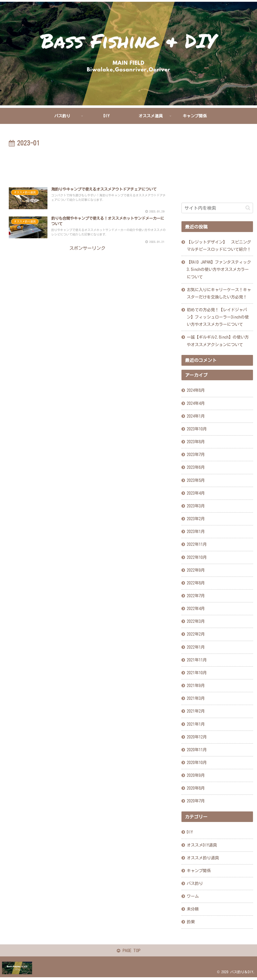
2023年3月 (196, 506)
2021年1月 (196, 724)
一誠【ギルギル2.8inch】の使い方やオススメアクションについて (218, 341)
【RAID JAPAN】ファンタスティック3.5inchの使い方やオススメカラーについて (219, 269)
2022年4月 (196, 609)
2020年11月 (197, 750)
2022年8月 (196, 583)
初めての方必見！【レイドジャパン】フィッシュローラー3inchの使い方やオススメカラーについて (218, 317)
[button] (248, 208)
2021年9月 (196, 686)
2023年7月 (196, 455)
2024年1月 (196, 416)
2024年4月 (196, 403)
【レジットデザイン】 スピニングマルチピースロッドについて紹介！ (219, 246)
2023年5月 (196, 480)
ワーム (193, 896)
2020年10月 (197, 763)
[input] (217, 208)
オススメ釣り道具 (203, 858)
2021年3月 (196, 698)
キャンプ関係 (199, 871)
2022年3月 (196, 621)
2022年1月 (196, 647)
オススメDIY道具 (202, 845)
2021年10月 (197, 673)
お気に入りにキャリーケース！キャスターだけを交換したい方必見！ (219, 293)
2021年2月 (196, 711)
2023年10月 (197, 429)
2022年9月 (196, 570)
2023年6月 (196, 467)
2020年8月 (196, 788)
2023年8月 (196, 442)
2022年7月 (196, 596)
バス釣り (195, 883)
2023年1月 (196, 532)
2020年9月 (196, 775)
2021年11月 (197, 660)
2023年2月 (196, 519)
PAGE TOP (129, 952)
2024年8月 (196, 390)
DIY (190, 832)
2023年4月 (196, 493)
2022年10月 (197, 557)
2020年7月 (196, 801)
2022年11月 (197, 544)
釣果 (191, 922)
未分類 (193, 909)
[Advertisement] (87, 164)
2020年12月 (197, 737)
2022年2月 (196, 634)
